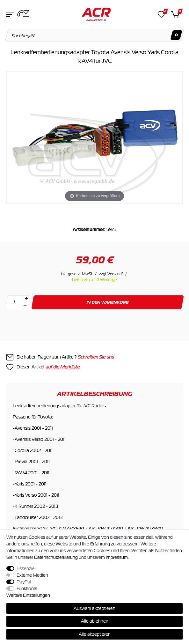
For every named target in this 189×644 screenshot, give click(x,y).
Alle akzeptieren (95, 634)
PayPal (24, 582)
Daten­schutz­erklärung (56, 557)
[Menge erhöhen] (26, 299)
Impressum (117, 557)
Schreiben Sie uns (96, 357)
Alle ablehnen (95, 621)
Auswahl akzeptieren (94, 608)
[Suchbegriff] (95, 35)
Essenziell (27, 568)
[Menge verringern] (25, 306)
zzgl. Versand (111, 274)
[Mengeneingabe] (14, 302)
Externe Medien (32, 575)
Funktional (27, 588)
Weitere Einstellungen (28, 595)
